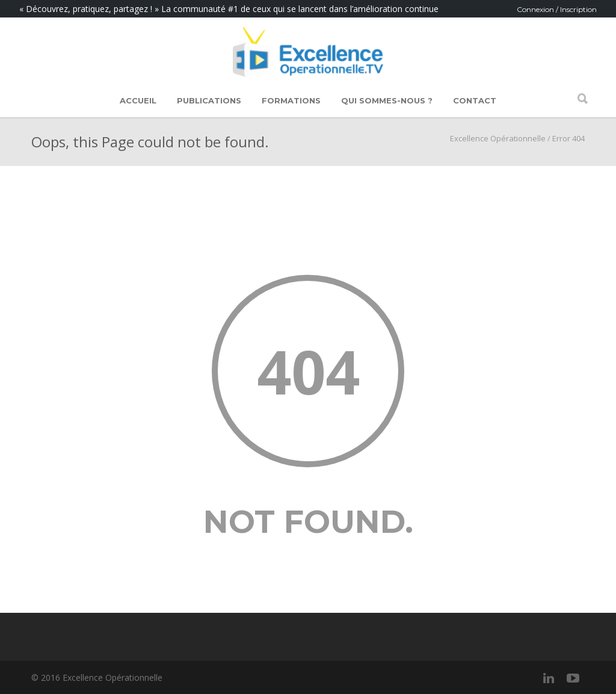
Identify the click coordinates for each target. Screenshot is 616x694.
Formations (291, 100)
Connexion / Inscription (557, 9)
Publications (209, 100)
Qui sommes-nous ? (387, 100)
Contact (475, 100)
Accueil (138, 100)
